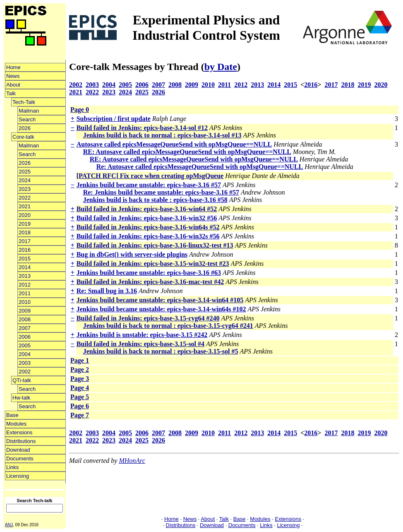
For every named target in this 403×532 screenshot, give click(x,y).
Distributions (21, 441)
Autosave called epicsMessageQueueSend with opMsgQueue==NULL (174, 144)
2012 (25, 285)
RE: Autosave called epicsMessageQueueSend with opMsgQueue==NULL (187, 152)
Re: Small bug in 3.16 (107, 291)
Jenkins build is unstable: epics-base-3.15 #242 (142, 335)
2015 (25, 259)
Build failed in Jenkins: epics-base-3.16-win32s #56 (148, 236)
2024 (25, 180)
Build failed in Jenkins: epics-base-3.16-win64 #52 (147, 209)
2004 (25, 354)
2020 (25, 215)
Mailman (29, 111)
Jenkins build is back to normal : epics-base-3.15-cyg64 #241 (168, 326)
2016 (25, 250)
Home (13, 67)
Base (12, 415)
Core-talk (23, 137)
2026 (25, 128)
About (13, 85)
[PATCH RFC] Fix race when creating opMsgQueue (150, 176)
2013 (25, 276)
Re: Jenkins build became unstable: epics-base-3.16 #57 (161, 192)
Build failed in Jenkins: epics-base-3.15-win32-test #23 (153, 264)
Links (12, 467)
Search (27, 119)
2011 (25, 293)
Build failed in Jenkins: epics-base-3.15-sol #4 (140, 344)
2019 (25, 224)
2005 (25, 345)
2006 (25, 337)
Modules (16, 424)
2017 (25, 241)
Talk (11, 93)
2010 (25, 302)
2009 (25, 311)
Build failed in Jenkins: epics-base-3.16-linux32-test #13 (155, 245)
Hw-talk (21, 398)
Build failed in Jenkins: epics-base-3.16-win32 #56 (147, 218)
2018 (25, 232)
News (13, 76)
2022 (25, 198)
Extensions (19, 432)
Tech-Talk (24, 102)
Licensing (18, 476)
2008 (25, 319)
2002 (25, 372)
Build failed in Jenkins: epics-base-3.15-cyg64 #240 (148, 318)
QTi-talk (22, 380)
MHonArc (132, 461)
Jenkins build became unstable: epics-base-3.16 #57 (149, 185)
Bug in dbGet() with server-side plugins (132, 254)
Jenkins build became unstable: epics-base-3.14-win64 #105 (160, 300)
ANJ (9, 525)
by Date (221, 67)
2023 (25, 189)
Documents (20, 459)
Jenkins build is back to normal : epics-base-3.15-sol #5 (161, 351)
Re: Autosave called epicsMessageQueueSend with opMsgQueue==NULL (200, 167)
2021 (25, 206)
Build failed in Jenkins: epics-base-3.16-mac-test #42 (150, 282)
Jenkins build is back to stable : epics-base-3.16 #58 (155, 200)
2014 (25, 267)
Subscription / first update (114, 119)
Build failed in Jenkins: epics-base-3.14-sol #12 (142, 128)
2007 (25, 328)
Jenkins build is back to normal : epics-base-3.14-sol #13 (162, 135)
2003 (25, 363)
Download (18, 450)
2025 (25, 172)
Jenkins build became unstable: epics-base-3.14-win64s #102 (161, 309)
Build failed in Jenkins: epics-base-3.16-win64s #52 (148, 227)
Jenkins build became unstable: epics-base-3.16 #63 (149, 273)
